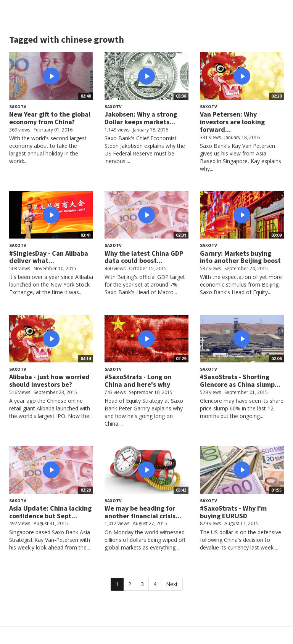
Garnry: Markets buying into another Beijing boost (240, 257)
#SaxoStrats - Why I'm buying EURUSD (233, 512)
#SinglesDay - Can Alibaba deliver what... (49, 257)
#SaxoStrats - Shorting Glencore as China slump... (240, 380)
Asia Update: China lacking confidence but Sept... (50, 512)
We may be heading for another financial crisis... (143, 512)
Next (172, 584)
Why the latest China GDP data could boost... (144, 257)
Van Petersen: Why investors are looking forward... (232, 122)
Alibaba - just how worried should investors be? (49, 380)
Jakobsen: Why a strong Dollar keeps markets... (141, 118)
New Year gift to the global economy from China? (50, 118)
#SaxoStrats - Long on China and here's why (138, 380)
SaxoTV (18, 107)
